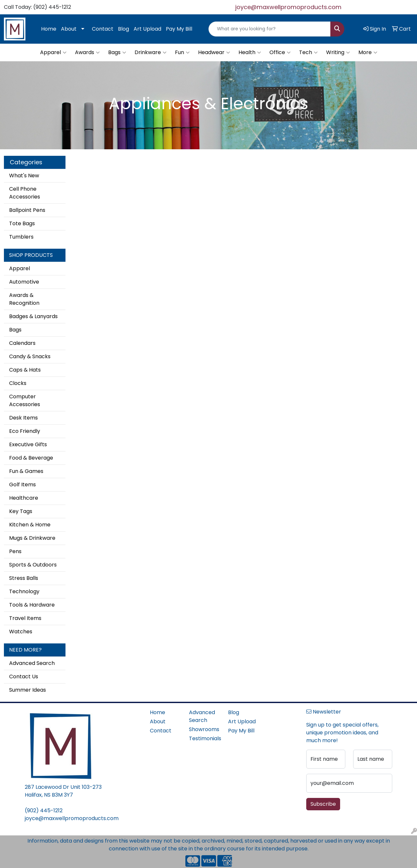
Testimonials (205, 738)
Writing (338, 52)
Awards (87, 52)
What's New (24, 176)
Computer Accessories (25, 400)
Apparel (53, 52)
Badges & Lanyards (33, 316)
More (368, 52)
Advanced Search (32, 663)
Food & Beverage (31, 458)
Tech (308, 52)
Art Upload (147, 29)
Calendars (22, 343)
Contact (103, 29)
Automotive (24, 282)
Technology (24, 591)
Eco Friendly (25, 431)
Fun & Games (26, 471)
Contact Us (24, 677)
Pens (15, 551)
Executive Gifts (28, 444)
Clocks (18, 383)
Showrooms (204, 729)
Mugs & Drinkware (32, 538)
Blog (123, 29)
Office (280, 52)
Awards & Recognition (24, 299)
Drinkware (151, 52)
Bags (117, 52)
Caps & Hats (25, 370)
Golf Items (22, 485)
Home (49, 29)
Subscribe (323, 804)
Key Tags (21, 511)
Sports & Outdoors (33, 565)
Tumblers (21, 237)
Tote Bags (22, 223)
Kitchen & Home (30, 525)
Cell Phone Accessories (25, 193)
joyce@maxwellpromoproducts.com (288, 7)
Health (250, 52)
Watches (21, 632)
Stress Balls (24, 578)
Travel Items (25, 618)
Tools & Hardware (32, 605)
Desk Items (23, 418)
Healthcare (24, 498)
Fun (182, 52)
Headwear (214, 52)
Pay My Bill (179, 29)
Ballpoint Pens (27, 210)
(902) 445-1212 (44, 810)
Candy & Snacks (30, 356)
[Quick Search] (270, 29)
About (69, 29)
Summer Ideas (28, 690)
